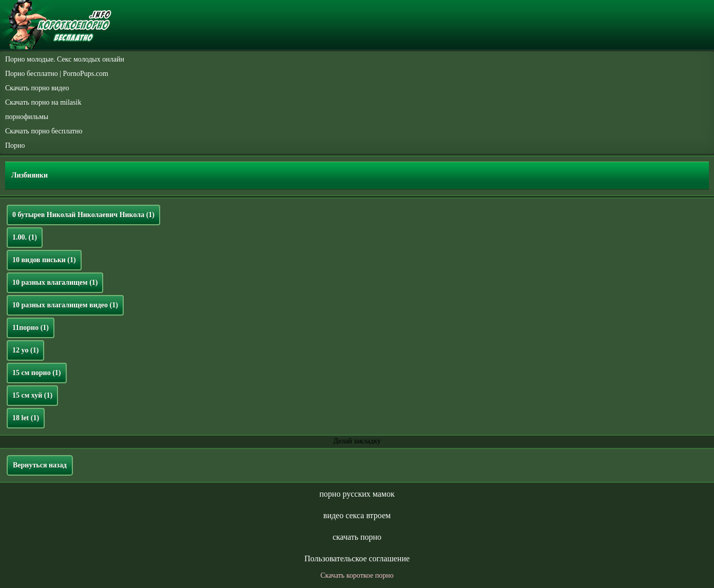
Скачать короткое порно (357, 575)
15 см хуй (32, 395)
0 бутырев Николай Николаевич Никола (83, 215)
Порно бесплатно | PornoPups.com (57, 74)
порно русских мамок (357, 494)
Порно (15, 145)
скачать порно (357, 537)
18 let (26, 418)
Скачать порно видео (37, 88)
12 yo (25, 350)
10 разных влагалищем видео (65, 305)
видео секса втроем (357, 515)
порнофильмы (27, 117)
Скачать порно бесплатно (44, 131)
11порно (31, 328)
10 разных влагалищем (55, 282)
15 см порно (37, 373)
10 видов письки (44, 260)
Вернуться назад (40, 465)
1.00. (25, 237)
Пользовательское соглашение (357, 558)
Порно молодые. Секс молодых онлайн (65, 59)
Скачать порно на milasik (43, 102)
